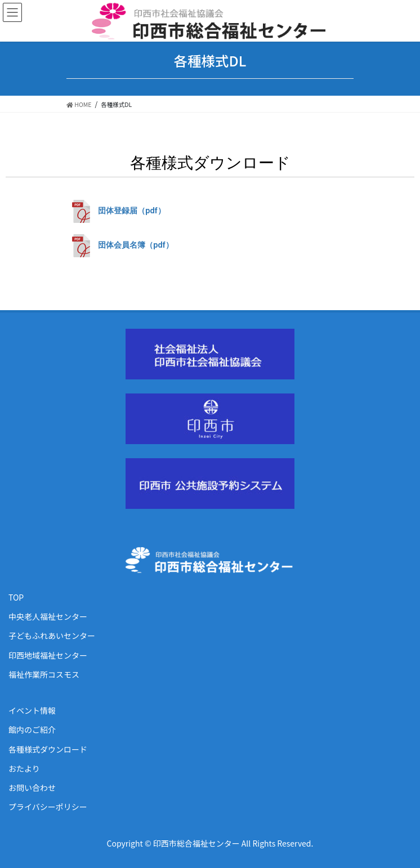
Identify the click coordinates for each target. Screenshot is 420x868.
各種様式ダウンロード (48, 749)
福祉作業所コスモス (44, 674)
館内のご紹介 (32, 730)
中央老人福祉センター (48, 616)
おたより (24, 768)
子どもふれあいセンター (52, 636)
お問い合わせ (32, 788)
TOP (16, 597)
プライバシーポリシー (48, 807)
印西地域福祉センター (48, 655)
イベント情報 (32, 710)
